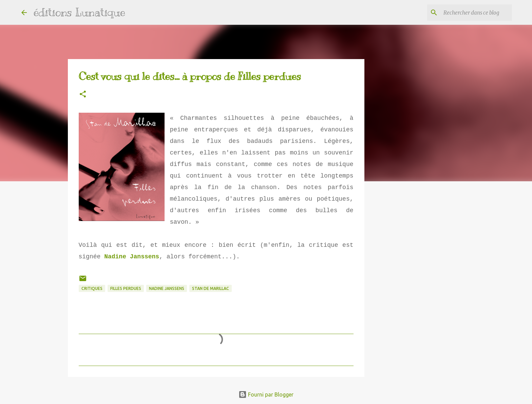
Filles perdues (126, 288)
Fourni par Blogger (266, 394)
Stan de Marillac (211, 288)
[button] (83, 95)
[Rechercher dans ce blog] (476, 13)
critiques (92, 288)
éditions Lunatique (79, 12)
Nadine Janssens (132, 257)
